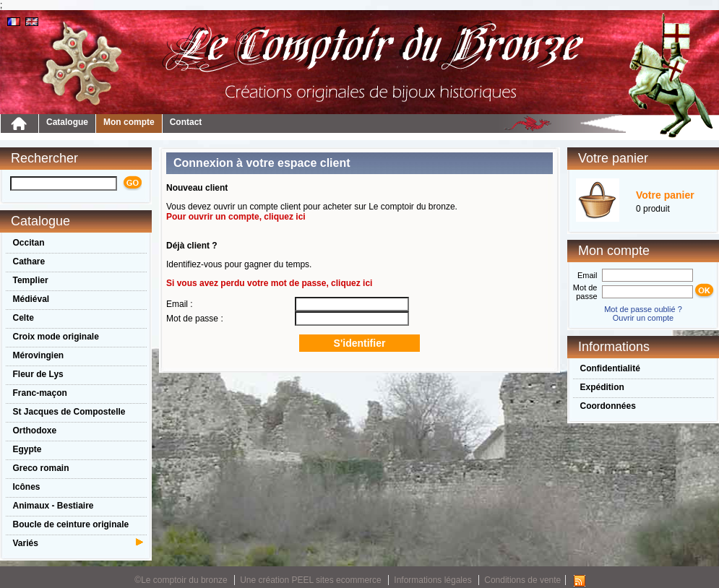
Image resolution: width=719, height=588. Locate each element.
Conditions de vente (522, 580)
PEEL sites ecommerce (337, 580)
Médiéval (31, 299)
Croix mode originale (56, 337)
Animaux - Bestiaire (53, 506)
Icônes (27, 487)
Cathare (29, 261)
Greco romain (41, 468)
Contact (186, 122)
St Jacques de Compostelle (69, 412)
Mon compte (129, 122)
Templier (31, 280)
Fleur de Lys (38, 374)
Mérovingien (39, 355)
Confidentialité (610, 368)
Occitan (29, 243)
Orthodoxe (35, 431)
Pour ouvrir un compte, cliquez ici (236, 217)
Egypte (27, 449)
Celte (23, 318)
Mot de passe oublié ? (643, 309)
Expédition (602, 387)
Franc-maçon (40, 393)
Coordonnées (608, 406)
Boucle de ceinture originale (71, 524)
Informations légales (432, 580)
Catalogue (67, 122)
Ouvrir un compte (643, 318)
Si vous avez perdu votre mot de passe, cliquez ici (269, 283)
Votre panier (665, 195)
